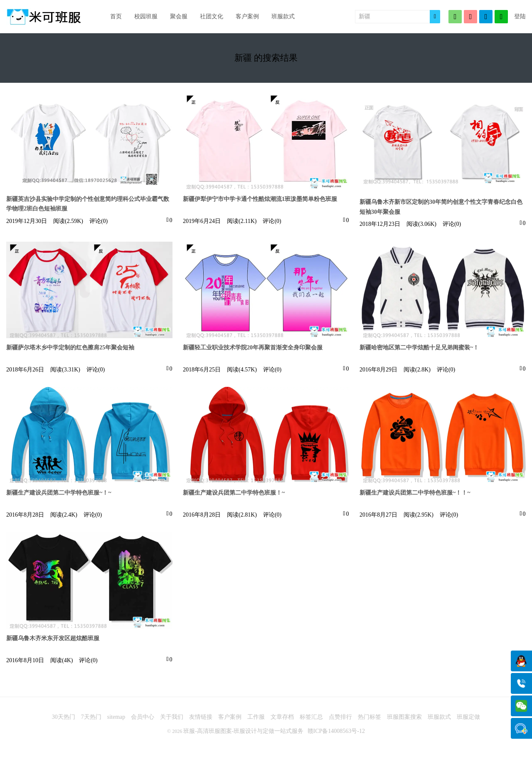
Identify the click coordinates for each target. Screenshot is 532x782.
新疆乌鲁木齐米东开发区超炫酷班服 (53, 638)
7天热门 (91, 717)
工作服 (256, 717)
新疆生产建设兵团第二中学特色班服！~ (234, 493)
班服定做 (468, 717)
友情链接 (201, 717)
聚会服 (179, 16)
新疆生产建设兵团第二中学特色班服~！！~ (415, 493)
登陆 (520, 16)
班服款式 (283, 16)
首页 (116, 16)
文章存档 (282, 717)
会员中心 (143, 717)
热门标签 (369, 717)
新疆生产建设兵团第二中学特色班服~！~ (59, 493)
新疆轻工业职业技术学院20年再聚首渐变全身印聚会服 (253, 348)
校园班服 (146, 16)
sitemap (116, 717)
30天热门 (64, 717)
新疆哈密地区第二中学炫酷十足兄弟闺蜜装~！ (419, 348)
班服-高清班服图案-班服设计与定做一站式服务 (243, 731)
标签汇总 (311, 717)
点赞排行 (340, 717)
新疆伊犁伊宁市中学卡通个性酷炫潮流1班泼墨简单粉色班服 (260, 199)
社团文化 (212, 16)
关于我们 (172, 717)
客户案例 (247, 16)
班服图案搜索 (404, 717)
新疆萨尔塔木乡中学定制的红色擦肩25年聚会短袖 (70, 348)
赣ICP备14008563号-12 (336, 731)
